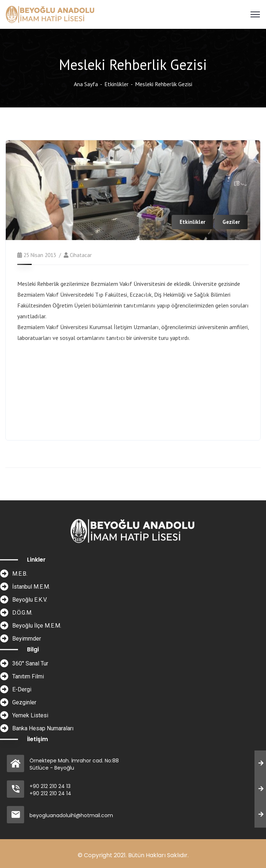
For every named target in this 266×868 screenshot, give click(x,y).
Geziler (231, 222)
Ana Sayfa (86, 84)
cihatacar (81, 255)
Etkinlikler (116, 84)
